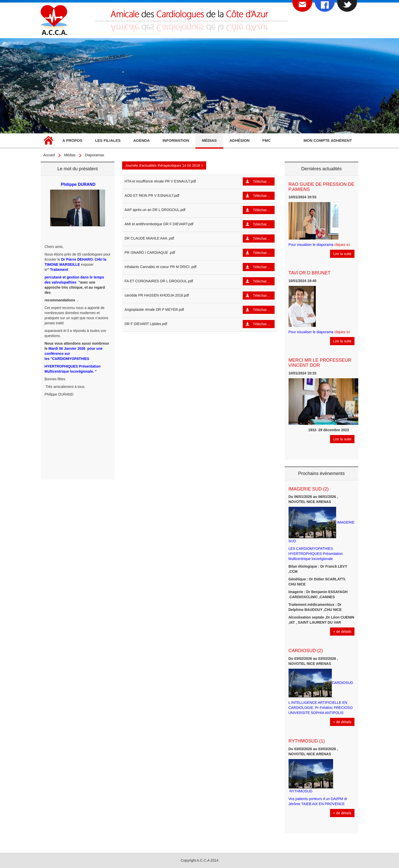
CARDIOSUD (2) (306, 651)
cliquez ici (342, 245)
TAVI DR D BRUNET (310, 273)
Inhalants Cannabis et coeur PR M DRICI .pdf (161, 267)
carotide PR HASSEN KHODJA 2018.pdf (157, 295)
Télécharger (259, 181)
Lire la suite (342, 254)
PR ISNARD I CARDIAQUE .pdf (150, 253)
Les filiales (108, 140)
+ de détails (342, 632)
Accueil (48, 141)
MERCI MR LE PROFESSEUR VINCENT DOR (320, 363)
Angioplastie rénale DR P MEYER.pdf (154, 310)
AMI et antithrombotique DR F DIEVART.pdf (159, 224)
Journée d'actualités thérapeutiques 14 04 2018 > (164, 165)
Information (176, 140)
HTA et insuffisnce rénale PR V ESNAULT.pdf (160, 181)
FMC (267, 140)
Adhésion (240, 140)
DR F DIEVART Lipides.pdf (146, 324)
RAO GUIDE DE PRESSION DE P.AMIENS (322, 187)
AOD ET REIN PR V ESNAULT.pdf (152, 195)
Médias (209, 140)
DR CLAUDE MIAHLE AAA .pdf (149, 238)
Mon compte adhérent (328, 140)
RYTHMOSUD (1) (307, 741)
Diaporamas (95, 155)
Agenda (142, 140)
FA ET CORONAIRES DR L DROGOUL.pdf (159, 281)
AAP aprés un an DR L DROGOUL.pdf (155, 210)
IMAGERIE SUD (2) (309, 489)
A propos (72, 140)
